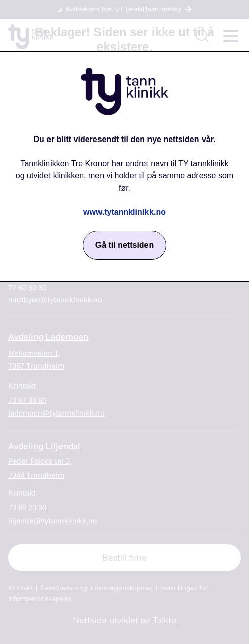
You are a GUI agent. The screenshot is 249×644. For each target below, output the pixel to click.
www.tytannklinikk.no (124, 212)
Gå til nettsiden (125, 245)
